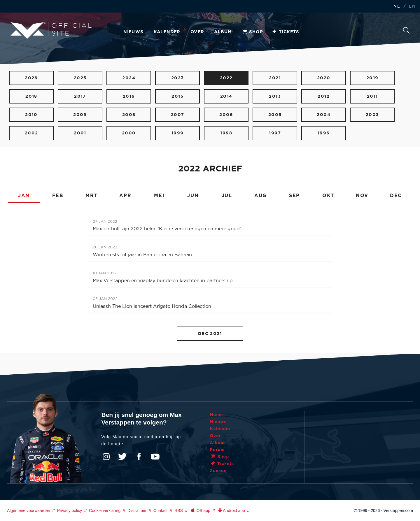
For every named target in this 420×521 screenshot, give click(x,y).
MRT (91, 196)
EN (412, 7)
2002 (32, 133)
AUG (261, 196)
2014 (226, 96)
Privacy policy (70, 511)
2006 (226, 115)
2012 (324, 96)
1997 (275, 133)
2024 (129, 78)
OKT (328, 196)
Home (217, 415)
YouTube (155, 457)
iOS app (200, 511)
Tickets (285, 32)
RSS (179, 511)
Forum (217, 450)
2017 (80, 96)
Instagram (106, 457)
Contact (160, 511)
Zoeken (406, 30)
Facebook (139, 457)
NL (397, 7)
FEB (58, 196)
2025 (80, 78)
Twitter (123, 457)
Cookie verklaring (105, 511)
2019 (372, 78)
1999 (178, 133)
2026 (31, 78)
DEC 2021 (210, 334)
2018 (31, 96)
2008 (129, 115)
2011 (372, 96)
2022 (226, 78)
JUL (227, 196)
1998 (226, 133)
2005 (275, 115)
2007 (178, 115)
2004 (324, 115)
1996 (324, 133)
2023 (178, 78)
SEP (294, 196)
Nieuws (133, 32)
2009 (80, 115)
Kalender (167, 32)
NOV (362, 196)
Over (197, 32)
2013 (275, 96)
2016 (129, 96)
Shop (252, 32)
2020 (324, 78)
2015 (177, 96)
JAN (24, 196)
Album (223, 32)
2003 (372, 115)
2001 (80, 133)
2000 (129, 133)
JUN (193, 196)
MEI (159, 196)
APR (125, 196)
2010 (31, 115)
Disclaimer (137, 511)
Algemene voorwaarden (29, 511)
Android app (231, 511)
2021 (275, 78)
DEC (396, 196)
